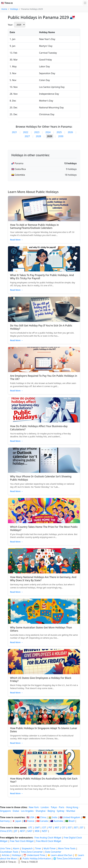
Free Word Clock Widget (49, 841)
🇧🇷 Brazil (70, 821)
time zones (20, 828)
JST (16, 831)
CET (44, 828)
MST (57, 828)
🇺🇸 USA (30, 817)
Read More (17, 240)
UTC (30, 828)
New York (34, 807)
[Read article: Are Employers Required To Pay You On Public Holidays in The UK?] (44, 360)
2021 (15, 132)
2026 (70, 132)
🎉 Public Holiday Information (35, 859)
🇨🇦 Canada (42, 821)
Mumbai (71, 811)
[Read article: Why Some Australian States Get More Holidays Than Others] (44, 611)
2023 (37, 132)
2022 (26, 132)
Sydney (61, 811)
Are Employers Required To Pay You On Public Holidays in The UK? (44, 377)
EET (76, 828)
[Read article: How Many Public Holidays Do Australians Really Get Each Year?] (44, 762)
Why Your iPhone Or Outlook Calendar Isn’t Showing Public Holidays (41, 478)
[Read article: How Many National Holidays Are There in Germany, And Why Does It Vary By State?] (44, 561)
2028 (38, 136)
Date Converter (53, 852)
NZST (45, 831)
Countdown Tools (9, 852)
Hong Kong (72, 807)
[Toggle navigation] (85, 3)
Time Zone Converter (32, 852)
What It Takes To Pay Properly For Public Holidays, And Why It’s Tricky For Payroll (42, 277)
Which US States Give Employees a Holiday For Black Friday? (41, 679)
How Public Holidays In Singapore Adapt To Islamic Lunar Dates (44, 730)
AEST (22, 831)
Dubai (16, 811)
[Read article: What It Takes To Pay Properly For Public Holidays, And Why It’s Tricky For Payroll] (44, 259)
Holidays (14, 9)
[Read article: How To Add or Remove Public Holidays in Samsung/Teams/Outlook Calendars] (44, 209)
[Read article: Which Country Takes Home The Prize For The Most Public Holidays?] (44, 511)
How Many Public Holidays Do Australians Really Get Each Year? (44, 780)
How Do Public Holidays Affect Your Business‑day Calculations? (39, 428)
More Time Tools (67, 848)
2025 (59, 132)
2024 (48, 132)
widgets (10, 838)
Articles (6, 855)
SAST (30, 831)
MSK (37, 831)
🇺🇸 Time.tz (7, 3)
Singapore (5, 811)
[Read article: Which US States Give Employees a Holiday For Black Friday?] (44, 662)
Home (4, 9)
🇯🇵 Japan (17, 821)
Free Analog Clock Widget (48, 838)
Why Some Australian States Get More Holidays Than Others (41, 629)
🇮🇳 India (53, 817)
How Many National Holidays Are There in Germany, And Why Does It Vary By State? (43, 579)
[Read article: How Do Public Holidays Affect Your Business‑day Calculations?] (44, 410)
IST (82, 828)
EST (70, 828)
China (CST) (6, 831)
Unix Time (5, 848)
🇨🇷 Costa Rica (19, 169)
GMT (37, 828)
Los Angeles (27, 811)
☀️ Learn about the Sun (60, 855)
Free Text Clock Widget (22, 841)
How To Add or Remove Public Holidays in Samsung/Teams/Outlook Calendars (34, 226)
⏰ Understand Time (34, 855)
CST (64, 828)
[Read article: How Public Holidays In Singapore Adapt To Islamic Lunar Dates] (44, 712)
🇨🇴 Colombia (18, 175)
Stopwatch (27, 848)
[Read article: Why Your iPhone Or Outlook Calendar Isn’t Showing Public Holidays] (44, 460)
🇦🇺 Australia (57, 821)
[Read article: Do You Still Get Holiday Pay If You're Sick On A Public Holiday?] (44, 309)
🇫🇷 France (29, 821)
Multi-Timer (50, 848)
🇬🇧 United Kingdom (70, 817)
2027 (27, 136)
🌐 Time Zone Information (67, 859)
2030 (61, 136)
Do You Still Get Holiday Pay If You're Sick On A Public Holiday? (41, 327)
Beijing (51, 811)
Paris (62, 807)
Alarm (16, 848)
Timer (38, 848)
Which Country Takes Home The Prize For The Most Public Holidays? (44, 528)
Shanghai (41, 811)
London (45, 807)
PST (50, 828)
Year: (10, 25)
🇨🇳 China (41, 817)
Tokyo (54, 807)
